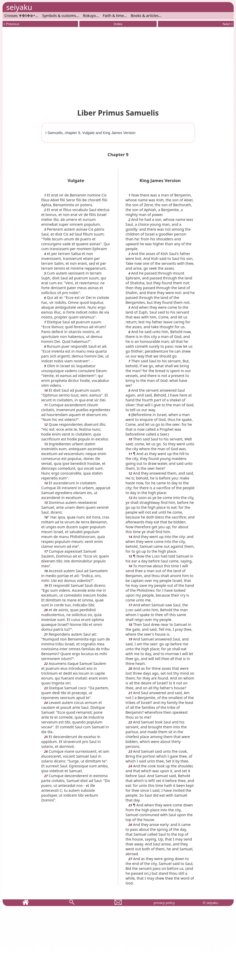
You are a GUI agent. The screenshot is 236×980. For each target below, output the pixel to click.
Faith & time (113, 16)
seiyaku (19, 7)
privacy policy (164, 903)
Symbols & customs (59, 16)
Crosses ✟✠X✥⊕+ (20, 16)
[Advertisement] (118, 67)
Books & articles (145, 16)
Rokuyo (89, 16)
